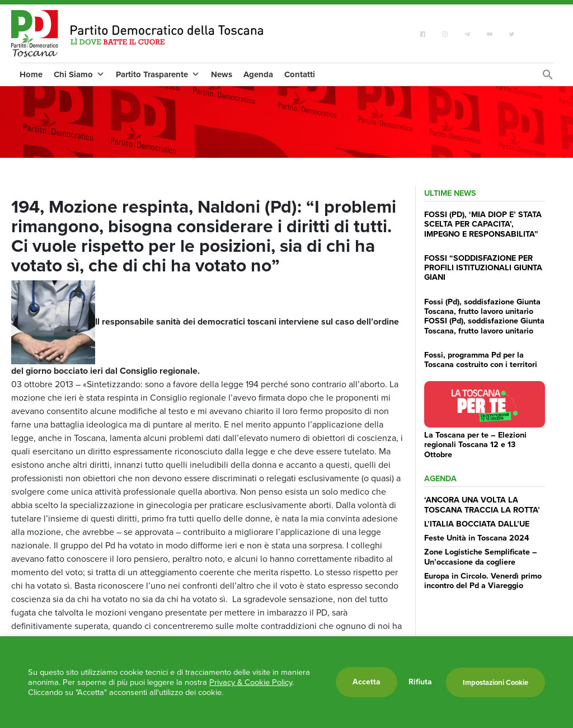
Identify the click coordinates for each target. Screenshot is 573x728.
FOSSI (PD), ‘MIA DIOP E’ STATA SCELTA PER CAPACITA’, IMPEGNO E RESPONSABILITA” (483, 224)
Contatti (300, 74)
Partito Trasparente (158, 74)
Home (31, 74)
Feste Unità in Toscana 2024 (477, 538)
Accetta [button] (367, 682)
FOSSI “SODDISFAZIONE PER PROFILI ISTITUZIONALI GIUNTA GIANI (483, 268)
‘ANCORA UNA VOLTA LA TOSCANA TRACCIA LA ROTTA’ (482, 504)
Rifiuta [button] (420, 682)
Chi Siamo (79, 74)
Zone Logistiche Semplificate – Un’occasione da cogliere (481, 556)
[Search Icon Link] (548, 78)
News (222, 74)
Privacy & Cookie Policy (251, 682)
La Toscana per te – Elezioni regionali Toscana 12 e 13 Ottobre (475, 445)
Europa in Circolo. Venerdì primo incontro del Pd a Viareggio (483, 581)
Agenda (258, 74)
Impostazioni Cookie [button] (495, 682)
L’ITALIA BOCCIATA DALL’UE (477, 524)
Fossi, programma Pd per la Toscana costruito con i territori (481, 360)
